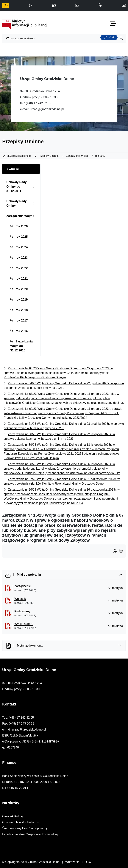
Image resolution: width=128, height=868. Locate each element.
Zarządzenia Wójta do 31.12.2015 (21, 346)
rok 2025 (19, 237)
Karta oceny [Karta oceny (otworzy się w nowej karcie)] (22, 611)
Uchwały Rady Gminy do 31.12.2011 (21, 187)
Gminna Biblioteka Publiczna (21, 822)
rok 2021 (19, 279)
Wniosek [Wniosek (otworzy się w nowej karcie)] (20, 599)
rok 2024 (19, 247)
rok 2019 (19, 300)
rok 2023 (19, 258)
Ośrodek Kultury (13, 816)
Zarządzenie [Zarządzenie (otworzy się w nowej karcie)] (23, 586)
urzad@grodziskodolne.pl (47, 109)
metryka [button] (115, 588)
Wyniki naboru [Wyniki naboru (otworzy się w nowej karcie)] (24, 624)
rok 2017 (19, 320)
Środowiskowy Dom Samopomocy (25, 828)
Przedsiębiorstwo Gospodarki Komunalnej (30, 834)
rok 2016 (19, 331)
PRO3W (86, 862)
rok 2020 (19, 289)
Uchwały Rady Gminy (21, 203)
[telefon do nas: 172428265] (101, 6)
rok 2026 (19, 226)
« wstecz (13, 169)
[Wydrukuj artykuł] (116, 551)
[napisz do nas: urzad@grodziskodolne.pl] (124, 6)
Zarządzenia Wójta (21, 216)
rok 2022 (19, 268)
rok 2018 (19, 310)
